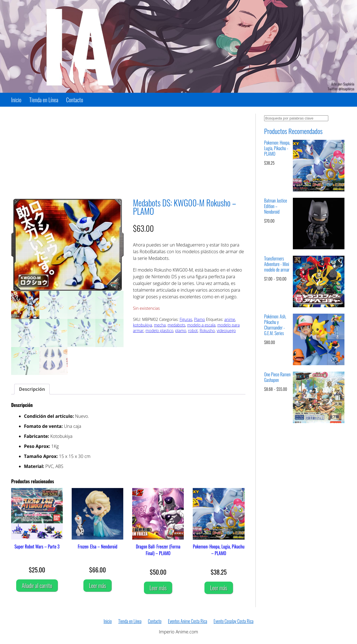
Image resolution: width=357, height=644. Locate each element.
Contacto (75, 100)
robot (193, 330)
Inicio (16, 100)
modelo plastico (160, 330)
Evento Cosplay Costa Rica (234, 621)
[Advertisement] (128, 153)
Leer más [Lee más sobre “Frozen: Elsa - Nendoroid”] (97, 586)
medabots (177, 325)
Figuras (186, 319)
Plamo (200, 319)
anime (230, 319)
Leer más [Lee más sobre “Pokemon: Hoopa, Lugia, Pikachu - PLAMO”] (219, 588)
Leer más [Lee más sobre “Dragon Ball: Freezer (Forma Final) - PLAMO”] (158, 588)
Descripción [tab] (32, 389)
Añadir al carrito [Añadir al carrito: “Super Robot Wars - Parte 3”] (37, 586)
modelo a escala (201, 325)
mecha (160, 325)
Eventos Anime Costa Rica (187, 621)
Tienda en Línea (44, 100)
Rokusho (207, 330)
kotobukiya (143, 325)
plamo (181, 330)
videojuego (226, 330)
